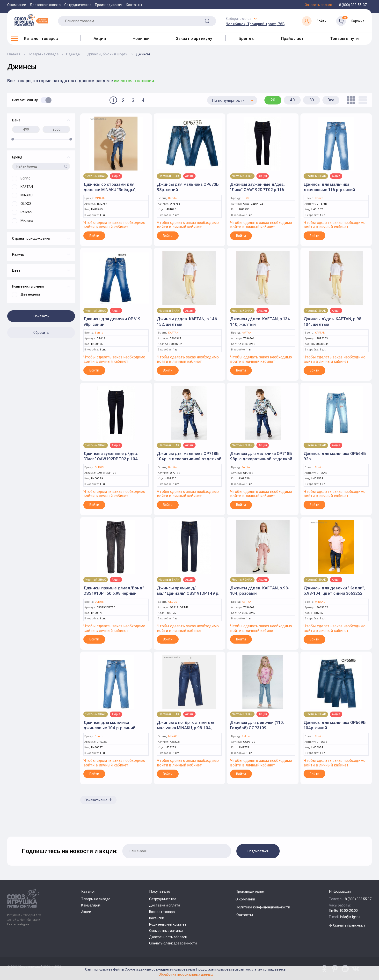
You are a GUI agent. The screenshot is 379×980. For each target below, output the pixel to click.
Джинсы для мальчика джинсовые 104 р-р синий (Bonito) (109, 728)
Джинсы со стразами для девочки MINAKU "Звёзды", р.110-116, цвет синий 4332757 (114, 190)
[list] (361, 100)
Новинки (141, 38)
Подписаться (258, 851)
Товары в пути (344, 38)
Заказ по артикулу (194, 38)
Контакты (134, 5)
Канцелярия (91, 905)
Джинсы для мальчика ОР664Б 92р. (335, 456)
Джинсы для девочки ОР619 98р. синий (112, 321)
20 (273, 100)
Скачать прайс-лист (347, 925)
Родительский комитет (168, 924)
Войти (94, 236)
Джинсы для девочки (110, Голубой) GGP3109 (257, 725)
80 (312, 100)
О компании (17, 5)
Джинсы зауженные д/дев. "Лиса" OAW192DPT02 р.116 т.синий (257, 190)
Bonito (172, 198)
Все (331, 100)
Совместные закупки (166, 931)
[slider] (13, 139)
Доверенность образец (168, 937)
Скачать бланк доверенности (173, 943)
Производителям (109, 5)
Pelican (246, 736)
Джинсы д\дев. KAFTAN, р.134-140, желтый (261, 321)
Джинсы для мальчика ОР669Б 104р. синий (335, 725)
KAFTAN (173, 333)
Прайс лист (292, 38)
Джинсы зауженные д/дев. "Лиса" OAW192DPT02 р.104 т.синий (111, 459)
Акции (100, 38)
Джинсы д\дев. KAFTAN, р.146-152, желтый (188, 321)
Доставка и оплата (45, 5)
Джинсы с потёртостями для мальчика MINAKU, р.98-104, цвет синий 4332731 (186, 728)
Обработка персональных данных (186, 974)
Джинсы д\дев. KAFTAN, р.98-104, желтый (333, 321)
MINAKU (100, 198)
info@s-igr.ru (350, 917)
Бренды (247, 38)
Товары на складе (96, 899)
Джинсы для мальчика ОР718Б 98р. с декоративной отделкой (261, 456)
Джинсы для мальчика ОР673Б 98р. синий (188, 187)
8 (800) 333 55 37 (358, 899)
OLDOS (246, 198)
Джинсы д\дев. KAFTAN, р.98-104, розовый (260, 591)
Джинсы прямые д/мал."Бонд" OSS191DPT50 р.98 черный (114, 591)
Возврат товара (162, 912)
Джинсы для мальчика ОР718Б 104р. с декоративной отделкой (189, 456)
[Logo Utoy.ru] (31, 20)
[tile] (350, 100)
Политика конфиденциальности (263, 907)
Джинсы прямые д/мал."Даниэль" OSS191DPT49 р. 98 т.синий (188, 593)
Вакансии (157, 918)
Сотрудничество (78, 5)
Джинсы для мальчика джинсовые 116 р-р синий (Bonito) (329, 190)
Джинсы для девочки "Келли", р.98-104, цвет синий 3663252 (334, 591)
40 (292, 100)
